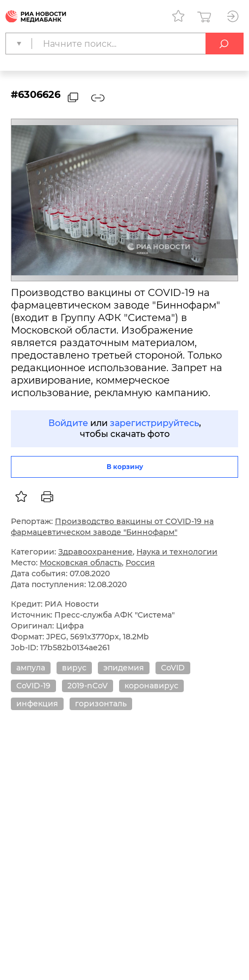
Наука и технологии (177, 552)
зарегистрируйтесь (154, 423)
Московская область (81, 563)
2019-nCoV (88, 686)
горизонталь (101, 704)
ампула (31, 668)
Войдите (68, 423)
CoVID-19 (33, 686)
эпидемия (124, 668)
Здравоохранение (95, 552)
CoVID (173, 668)
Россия (140, 563)
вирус (74, 668)
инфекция (37, 704)
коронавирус (151, 686)
